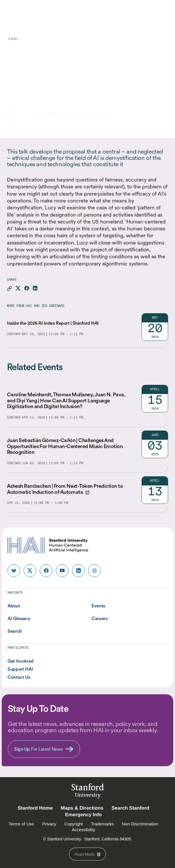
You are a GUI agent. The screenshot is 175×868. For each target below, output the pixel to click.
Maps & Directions (82, 808)
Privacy (49, 824)
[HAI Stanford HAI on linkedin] (78, 571)
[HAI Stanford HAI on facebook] (46, 571)
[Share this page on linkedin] (35, 288)
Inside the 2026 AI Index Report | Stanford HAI (53, 323)
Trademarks (102, 824)
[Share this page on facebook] (27, 288)
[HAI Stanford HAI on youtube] (62, 571)
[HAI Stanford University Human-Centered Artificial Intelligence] (30, 14)
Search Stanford (130, 808)
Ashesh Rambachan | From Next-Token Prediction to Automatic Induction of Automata (65, 489)
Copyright (74, 824)
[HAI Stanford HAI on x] (30, 571)
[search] (150, 14)
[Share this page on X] (18, 288)
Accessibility (83, 830)
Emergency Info (83, 815)
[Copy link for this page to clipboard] (9, 288)
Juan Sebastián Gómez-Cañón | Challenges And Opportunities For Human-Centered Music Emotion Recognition (65, 446)
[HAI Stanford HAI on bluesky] (14, 571)
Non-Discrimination (140, 824)
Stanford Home (35, 808)
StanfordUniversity (88, 792)
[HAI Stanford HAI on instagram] (94, 571)
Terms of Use (21, 824)
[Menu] (163, 14)
